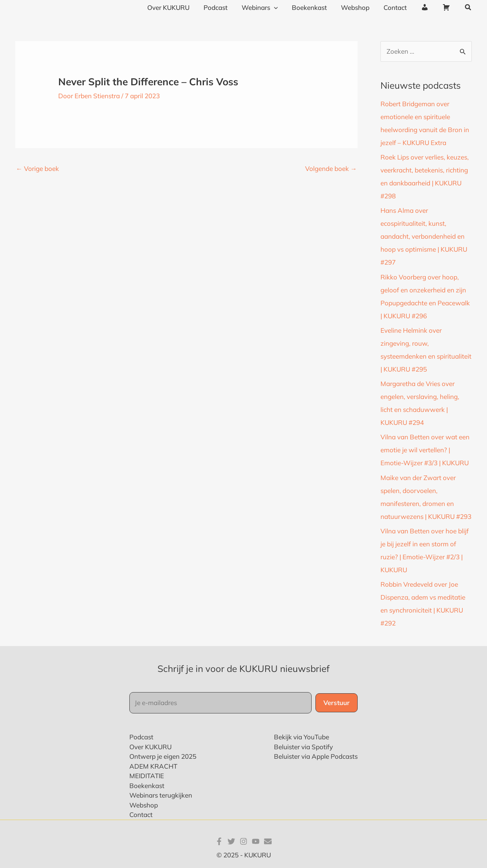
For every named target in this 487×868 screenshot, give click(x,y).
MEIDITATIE (147, 776)
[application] (280, 8)
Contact (141, 815)
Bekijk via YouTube (302, 737)
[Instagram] (243, 841)
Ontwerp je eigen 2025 (163, 756)
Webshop (144, 805)
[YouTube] (256, 841)
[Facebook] (219, 841)
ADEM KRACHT (153, 766)
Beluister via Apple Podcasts (316, 756)
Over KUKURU (150, 747)
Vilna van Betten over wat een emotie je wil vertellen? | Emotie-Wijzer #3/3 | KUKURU (425, 450)
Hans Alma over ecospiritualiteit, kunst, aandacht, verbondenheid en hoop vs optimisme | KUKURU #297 (424, 236)
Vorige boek (37, 168)
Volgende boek (331, 168)
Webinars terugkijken (161, 795)
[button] (468, 8)
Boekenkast (147, 786)
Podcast (141, 737)
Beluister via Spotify (303, 747)
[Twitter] (231, 841)
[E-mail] (268, 841)
